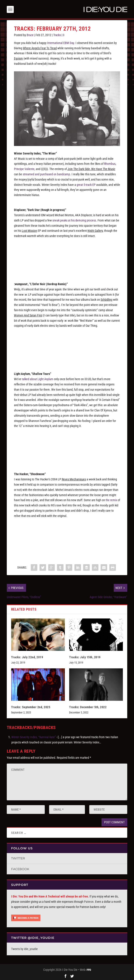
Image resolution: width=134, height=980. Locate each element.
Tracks (57, 34)
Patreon (89, 901)
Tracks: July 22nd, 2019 (27, 656)
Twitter (18, 857)
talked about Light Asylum (38, 378)
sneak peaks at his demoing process (74, 220)
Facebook (20, 868)
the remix (111, 499)
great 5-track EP (86, 184)
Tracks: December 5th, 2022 (88, 706)
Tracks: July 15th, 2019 (85, 656)
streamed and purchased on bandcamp (46, 173)
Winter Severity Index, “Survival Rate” (34, 736)
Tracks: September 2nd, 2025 (31, 706)
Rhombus (110, 163)
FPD (89, 969)
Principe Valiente (24, 168)
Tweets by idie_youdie (24, 948)
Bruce (30, 34)
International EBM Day (61, 42)
